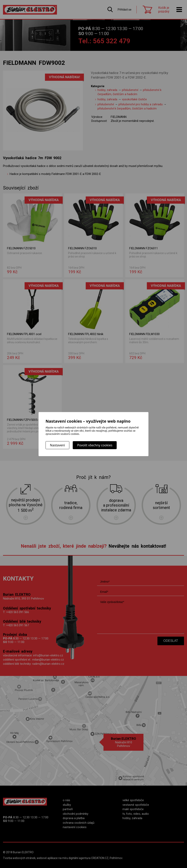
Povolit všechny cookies (95, 445)
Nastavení (57, 445)
